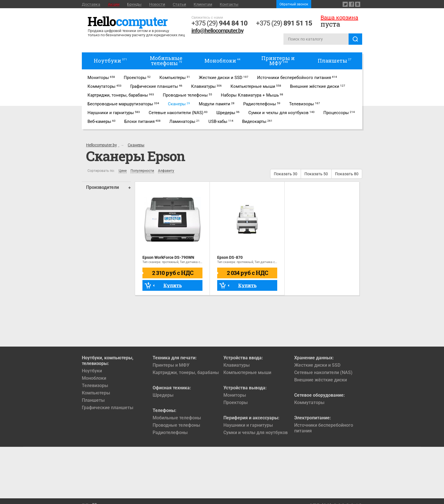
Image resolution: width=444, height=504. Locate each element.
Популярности (142, 171)
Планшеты (93, 400)
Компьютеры (96, 393)
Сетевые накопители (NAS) (323, 372)
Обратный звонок (294, 4)
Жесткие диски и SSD (317, 365)
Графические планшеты (108, 408)
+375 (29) (219, 23)
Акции (114, 4)
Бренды (134, 4)
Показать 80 (347, 174)
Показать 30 (286, 174)
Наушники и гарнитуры (248, 425)
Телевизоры (95, 386)
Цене (123, 171)
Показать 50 (316, 174)
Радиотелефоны (170, 433)
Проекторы (236, 402)
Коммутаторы (309, 402)
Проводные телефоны (176, 425)
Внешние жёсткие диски (321, 380)
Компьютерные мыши (247, 372)
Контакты (229, 4)
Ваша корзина (339, 18)
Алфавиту (166, 171)
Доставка (91, 4)
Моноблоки (94, 378)
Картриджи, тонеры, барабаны (186, 372)
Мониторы (235, 395)
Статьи (179, 4)
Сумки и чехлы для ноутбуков (256, 433)
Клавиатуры (237, 365)
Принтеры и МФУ (171, 365)
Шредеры (163, 395)
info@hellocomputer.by (217, 31)
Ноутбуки (92, 371)
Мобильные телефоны (177, 418)
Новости (157, 4)
